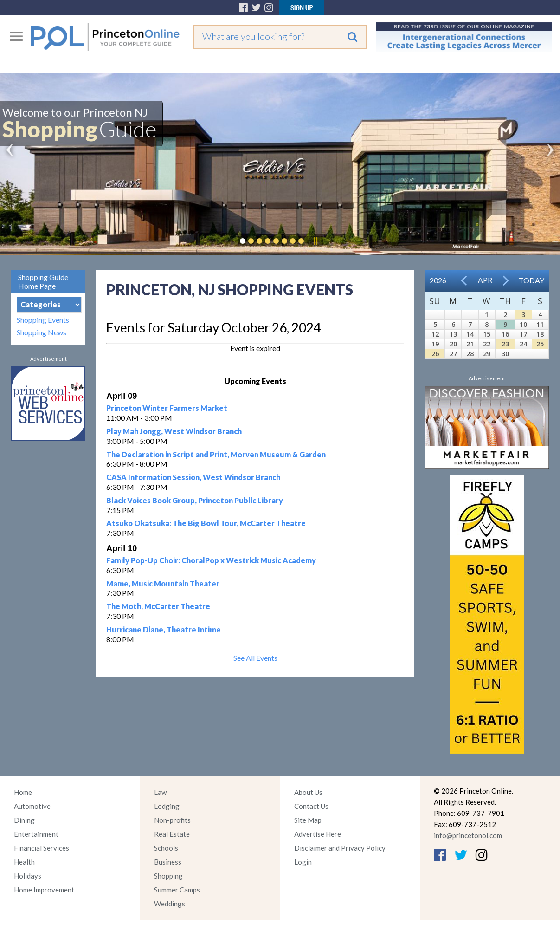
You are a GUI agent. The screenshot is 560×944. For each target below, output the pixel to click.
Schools (166, 848)
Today (531, 280)
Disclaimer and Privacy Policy (340, 848)
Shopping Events (43, 320)
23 (505, 344)
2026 (438, 280)
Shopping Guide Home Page (43, 281)
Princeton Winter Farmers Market (167, 408)
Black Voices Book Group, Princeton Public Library (195, 500)
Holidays (28, 876)
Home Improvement (44, 890)
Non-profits (172, 820)
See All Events (255, 658)
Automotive (32, 806)
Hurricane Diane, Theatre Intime (164, 629)
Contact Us (311, 806)
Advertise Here (318, 834)
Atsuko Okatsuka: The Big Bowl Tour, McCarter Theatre (206, 523)
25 (540, 344)
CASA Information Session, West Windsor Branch (193, 477)
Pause (315, 241)
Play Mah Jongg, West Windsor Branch (174, 431)
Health (24, 862)
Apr (485, 280)
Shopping (168, 876)
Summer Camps (177, 890)
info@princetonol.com (468, 835)
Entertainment (36, 834)
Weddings (170, 904)
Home (23, 792)
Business (168, 862)
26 (435, 354)
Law (160, 792)
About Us (308, 792)
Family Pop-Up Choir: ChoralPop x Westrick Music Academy (211, 560)
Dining (24, 820)
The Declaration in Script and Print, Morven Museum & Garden (216, 454)
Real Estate (172, 834)
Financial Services (42, 848)
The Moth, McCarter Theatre (158, 606)
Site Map (308, 820)
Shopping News (42, 332)
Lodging (167, 806)
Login (303, 862)
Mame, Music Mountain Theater (163, 583)
